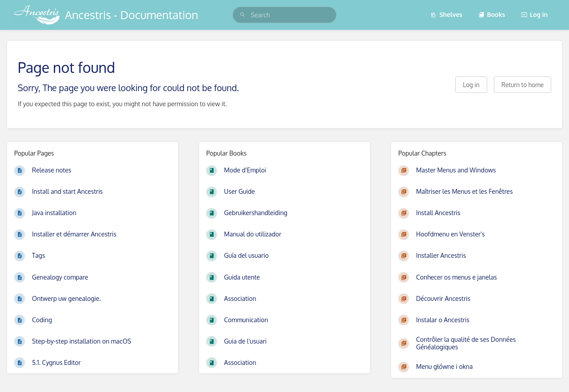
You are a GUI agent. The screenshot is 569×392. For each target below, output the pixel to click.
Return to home (523, 85)
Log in (534, 14)
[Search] (243, 15)
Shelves (446, 14)
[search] (284, 15)
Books (492, 14)
